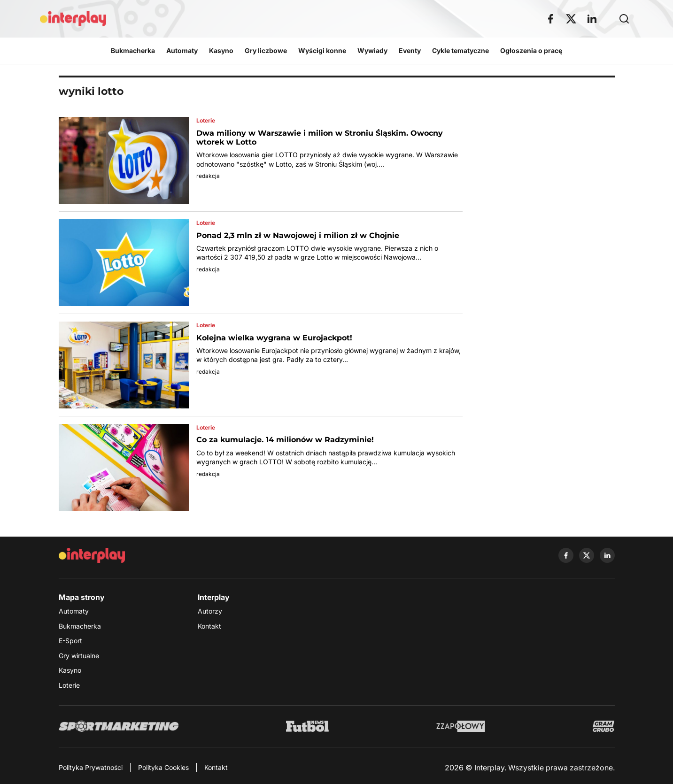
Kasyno (70, 670)
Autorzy (210, 611)
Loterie (69, 685)
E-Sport (70, 641)
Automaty (74, 611)
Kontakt (209, 626)
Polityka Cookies (163, 767)
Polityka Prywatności (91, 767)
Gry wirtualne (79, 656)
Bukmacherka (80, 626)
